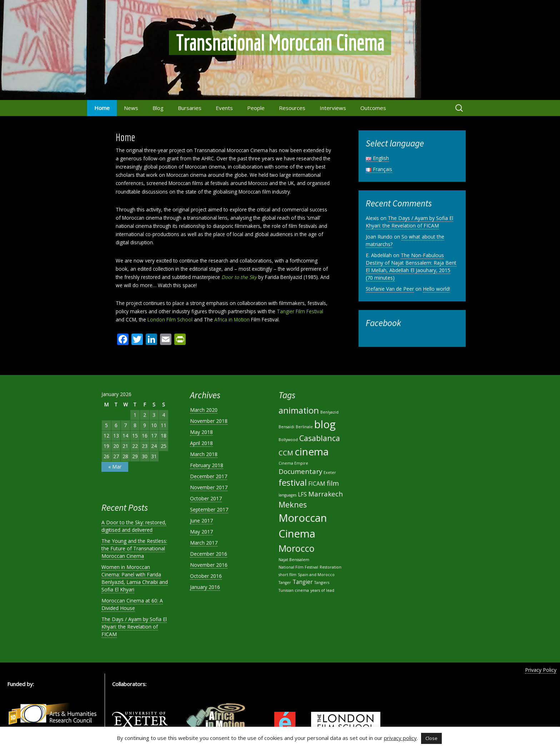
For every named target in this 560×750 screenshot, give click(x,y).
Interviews (333, 108)
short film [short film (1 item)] (287, 575)
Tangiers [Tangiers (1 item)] (322, 582)
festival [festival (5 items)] (293, 482)
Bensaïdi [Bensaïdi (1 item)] (286, 427)
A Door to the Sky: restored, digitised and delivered (134, 526)
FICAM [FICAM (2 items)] (317, 484)
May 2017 (201, 532)
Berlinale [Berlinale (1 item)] (304, 427)
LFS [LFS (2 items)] (302, 494)
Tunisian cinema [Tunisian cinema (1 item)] (294, 590)
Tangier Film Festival (300, 311)
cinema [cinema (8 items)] (312, 451)
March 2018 (204, 454)
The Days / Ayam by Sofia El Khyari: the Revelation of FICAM (409, 222)
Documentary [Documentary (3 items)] (300, 471)
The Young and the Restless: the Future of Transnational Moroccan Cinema (134, 548)
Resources (292, 108)
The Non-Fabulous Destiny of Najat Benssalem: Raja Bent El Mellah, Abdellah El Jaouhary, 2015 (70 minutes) (411, 266)
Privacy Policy (541, 670)
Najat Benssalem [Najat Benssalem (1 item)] (294, 560)
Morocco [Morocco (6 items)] (297, 548)
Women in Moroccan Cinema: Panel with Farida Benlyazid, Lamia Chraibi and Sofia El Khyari (135, 578)
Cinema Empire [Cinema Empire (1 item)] (293, 463)
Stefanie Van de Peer (390, 289)
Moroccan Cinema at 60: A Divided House (132, 604)
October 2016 (206, 576)
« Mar (115, 467)
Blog (158, 108)
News (131, 108)
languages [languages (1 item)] (287, 495)
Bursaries (190, 108)
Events (224, 108)
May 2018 (201, 432)
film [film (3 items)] (333, 483)
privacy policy (400, 738)
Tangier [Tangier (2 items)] (303, 582)
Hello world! (436, 289)
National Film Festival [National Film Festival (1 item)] (298, 567)
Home (102, 108)
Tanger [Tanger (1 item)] (285, 582)
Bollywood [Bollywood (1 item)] (288, 440)
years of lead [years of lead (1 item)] (322, 590)
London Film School (170, 319)
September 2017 (209, 509)
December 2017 (209, 476)
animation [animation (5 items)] (299, 410)
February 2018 (207, 465)
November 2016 (209, 565)
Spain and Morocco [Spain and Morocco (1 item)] (316, 575)
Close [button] (431, 738)
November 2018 (209, 421)
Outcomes (373, 108)
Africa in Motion (232, 319)
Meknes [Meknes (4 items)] (293, 504)
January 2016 (205, 587)
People (256, 108)
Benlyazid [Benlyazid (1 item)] (329, 412)
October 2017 (206, 498)
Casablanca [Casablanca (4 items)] (320, 438)
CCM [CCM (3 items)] (286, 453)
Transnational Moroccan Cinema (280, 43)
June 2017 (201, 521)
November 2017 (209, 487)
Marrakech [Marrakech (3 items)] (326, 494)
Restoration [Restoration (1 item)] (331, 567)
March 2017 (204, 543)
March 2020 (204, 410)
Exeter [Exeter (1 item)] (330, 472)
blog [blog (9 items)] (325, 424)
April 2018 (201, 443)
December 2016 (209, 554)
